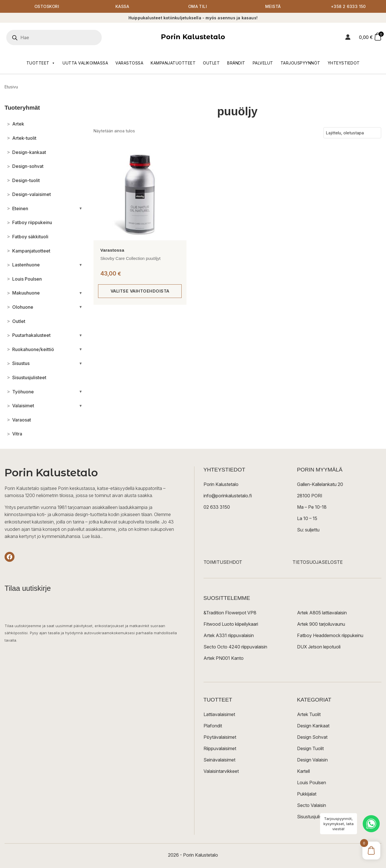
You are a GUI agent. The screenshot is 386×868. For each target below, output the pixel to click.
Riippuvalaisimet (220, 749)
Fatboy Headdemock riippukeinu (330, 636)
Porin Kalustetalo (193, 37)
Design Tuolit (310, 749)
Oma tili (198, 6)
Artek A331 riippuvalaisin (229, 636)
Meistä (273, 6)
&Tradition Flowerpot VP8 (230, 613)
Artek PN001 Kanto (224, 658)
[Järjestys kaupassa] (352, 133)
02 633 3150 (217, 507)
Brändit (236, 63)
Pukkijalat (307, 794)
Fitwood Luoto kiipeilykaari (231, 624)
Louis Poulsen (312, 783)
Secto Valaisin (312, 806)
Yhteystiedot (344, 63)
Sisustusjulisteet (313, 817)
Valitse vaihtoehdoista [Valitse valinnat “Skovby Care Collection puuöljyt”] (140, 291)
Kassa (122, 6)
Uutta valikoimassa (85, 63)
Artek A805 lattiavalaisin (322, 613)
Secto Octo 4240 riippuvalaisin (235, 647)
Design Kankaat (313, 726)
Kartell (303, 771)
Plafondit (213, 726)
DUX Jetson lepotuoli (319, 647)
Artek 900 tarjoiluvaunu (321, 624)
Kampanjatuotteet (173, 63)
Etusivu (11, 87)
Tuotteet (41, 63)
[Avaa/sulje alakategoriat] (81, 208)
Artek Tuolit (309, 715)
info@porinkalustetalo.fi (228, 496)
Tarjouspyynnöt (300, 63)
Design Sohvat (312, 737)
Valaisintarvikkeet (221, 771)
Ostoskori (47, 6)
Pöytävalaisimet (220, 737)
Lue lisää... (92, 536)
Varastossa (129, 63)
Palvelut (263, 63)
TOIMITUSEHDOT (223, 562)
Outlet (211, 63)
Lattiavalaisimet (219, 715)
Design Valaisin (312, 760)
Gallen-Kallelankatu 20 (320, 485)
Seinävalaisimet (219, 760)
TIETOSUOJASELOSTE (318, 562)
